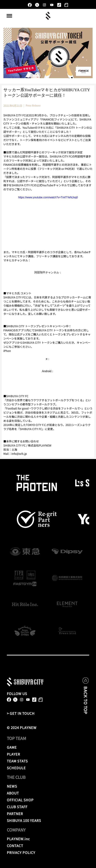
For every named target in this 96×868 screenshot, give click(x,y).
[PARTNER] (18, 814)
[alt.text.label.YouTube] (52, 5)
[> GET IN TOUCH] (24, 713)
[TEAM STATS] (45, 761)
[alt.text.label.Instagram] (44, 5)
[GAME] (20, 747)
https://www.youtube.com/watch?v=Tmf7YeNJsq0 (48, 197)
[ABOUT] (41, 793)
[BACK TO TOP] (86, 702)
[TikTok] (59, 5)
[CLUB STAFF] (45, 807)
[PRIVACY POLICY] (45, 853)
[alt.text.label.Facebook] (30, 5)
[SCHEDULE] (45, 768)
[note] (66, 5)
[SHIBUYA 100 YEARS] (45, 821)
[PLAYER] (45, 754)
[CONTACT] (20, 846)
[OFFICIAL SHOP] (45, 800)
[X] (37, 5)
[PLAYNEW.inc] (20, 839)
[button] (9, 16)
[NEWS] (18, 786)
